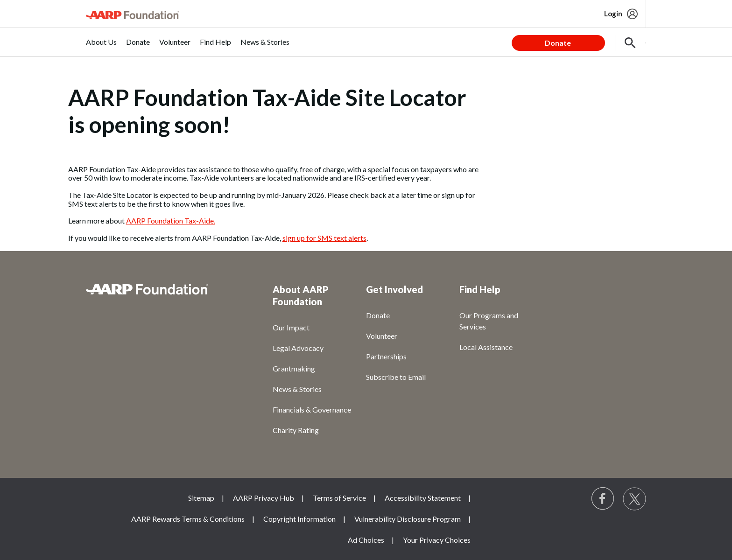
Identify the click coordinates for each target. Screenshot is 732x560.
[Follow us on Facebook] (603, 499)
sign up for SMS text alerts (324, 238)
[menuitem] (101, 47)
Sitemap (201, 498)
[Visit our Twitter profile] (634, 499)
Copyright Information (299, 519)
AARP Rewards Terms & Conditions (188, 519)
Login (613, 14)
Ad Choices (366, 540)
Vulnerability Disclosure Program (408, 519)
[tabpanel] (579, 42)
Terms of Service (339, 498)
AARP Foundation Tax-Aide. (171, 220)
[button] (630, 43)
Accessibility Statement (423, 498)
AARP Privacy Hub (264, 498)
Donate (558, 43)
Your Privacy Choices (437, 540)
